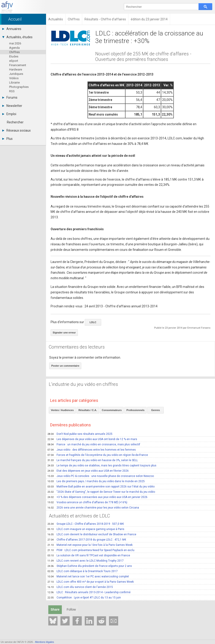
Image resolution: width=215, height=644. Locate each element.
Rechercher (15, 122)
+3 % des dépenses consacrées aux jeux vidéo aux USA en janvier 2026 (97, 497)
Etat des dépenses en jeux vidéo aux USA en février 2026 (88, 471)
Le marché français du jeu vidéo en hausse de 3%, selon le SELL (93, 460)
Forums (10, 97)
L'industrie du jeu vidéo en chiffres (83, 384)
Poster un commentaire (65, 366)
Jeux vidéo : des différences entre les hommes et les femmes (92, 450)
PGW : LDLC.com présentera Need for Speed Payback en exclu (91, 550)
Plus (7, 139)
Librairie (14, 83)
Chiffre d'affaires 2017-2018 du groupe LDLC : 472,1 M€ (87, 540)
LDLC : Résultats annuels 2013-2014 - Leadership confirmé (89, 592)
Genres (155, 410)
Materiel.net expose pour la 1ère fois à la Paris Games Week (90, 545)
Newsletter (12, 106)
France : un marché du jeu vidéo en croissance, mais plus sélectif (94, 444)
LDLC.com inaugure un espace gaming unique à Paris (86, 529)
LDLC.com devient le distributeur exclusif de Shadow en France (92, 534)
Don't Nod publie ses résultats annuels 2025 (80, 434)
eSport (14, 61)
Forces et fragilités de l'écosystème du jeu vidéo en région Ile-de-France (98, 455)
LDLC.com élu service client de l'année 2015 (80, 587)
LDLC (93, 322)
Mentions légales (45, 642)
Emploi (9, 114)
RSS (12, 91)
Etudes (14, 56)
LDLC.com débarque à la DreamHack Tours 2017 (83, 571)
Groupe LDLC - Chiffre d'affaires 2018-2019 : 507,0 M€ (86, 524)
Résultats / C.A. (88, 410)
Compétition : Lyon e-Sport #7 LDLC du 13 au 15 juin (84, 598)
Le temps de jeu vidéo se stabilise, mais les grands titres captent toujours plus (102, 465)
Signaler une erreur (64, 333)
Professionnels (135, 410)
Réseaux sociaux (16, 130)
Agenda (14, 48)
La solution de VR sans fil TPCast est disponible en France (89, 555)
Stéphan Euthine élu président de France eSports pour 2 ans (90, 566)
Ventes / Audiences (62, 410)
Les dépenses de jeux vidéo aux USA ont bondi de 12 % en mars (92, 439)
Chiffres (14, 52)
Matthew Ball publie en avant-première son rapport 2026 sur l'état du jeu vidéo (101, 487)
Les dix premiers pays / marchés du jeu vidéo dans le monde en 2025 (96, 481)
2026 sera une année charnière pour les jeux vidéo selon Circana (93, 508)
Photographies (19, 87)
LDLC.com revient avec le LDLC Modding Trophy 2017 (86, 561)
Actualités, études (17, 37)
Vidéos (14, 78)
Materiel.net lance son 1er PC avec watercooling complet (88, 576)
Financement (18, 65)
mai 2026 (15, 43)
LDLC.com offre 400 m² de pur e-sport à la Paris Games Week (91, 582)
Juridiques (16, 74)
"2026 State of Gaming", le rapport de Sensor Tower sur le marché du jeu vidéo (101, 492)
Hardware (16, 69)
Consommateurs (112, 410)
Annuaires (12, 29)
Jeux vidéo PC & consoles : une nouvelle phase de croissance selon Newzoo (101, 476)
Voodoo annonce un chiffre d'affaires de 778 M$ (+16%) (87, 502)
